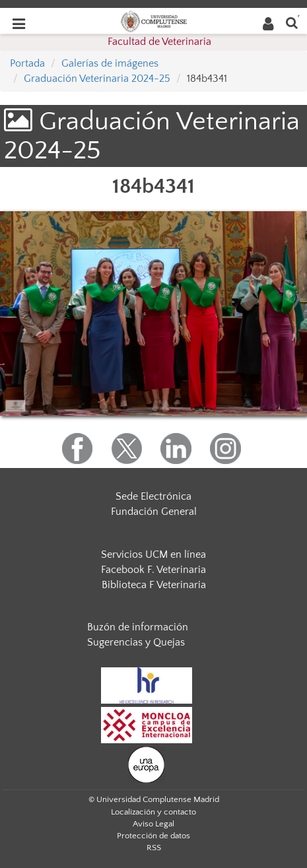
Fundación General (154, 512)
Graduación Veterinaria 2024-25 (97, 79)
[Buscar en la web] (292, 22)
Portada (27, 63)
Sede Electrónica (153, 496)
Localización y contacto (153, 812)
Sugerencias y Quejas (136, 642)
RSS (154, 848)
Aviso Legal (153, 824)
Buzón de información (138, 627)
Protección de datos (153, 836)
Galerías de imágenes (110, 63)
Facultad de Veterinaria (159, 42)
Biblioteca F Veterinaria (154, 585)
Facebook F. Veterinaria (153, 570)
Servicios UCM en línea (153, 554)
